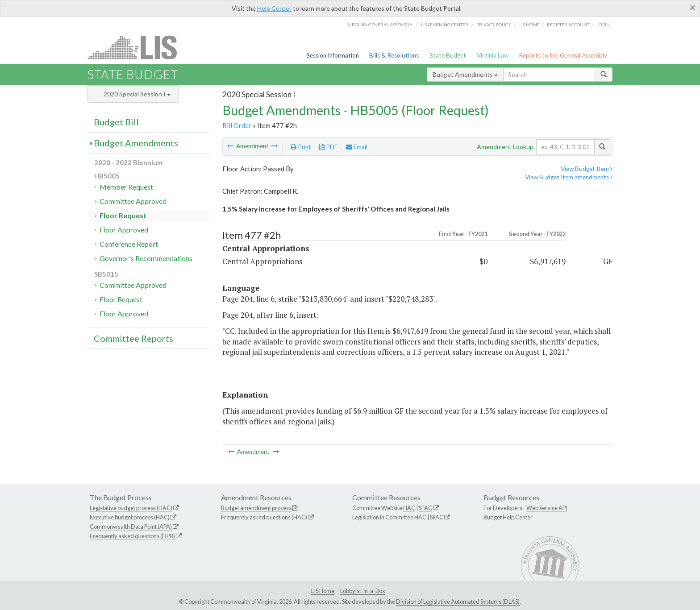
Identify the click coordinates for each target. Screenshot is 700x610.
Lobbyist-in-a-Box (362, 591)
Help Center (274, 8)
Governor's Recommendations (146, 258)
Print (301, 147)
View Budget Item (587, 169)
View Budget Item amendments (569, 177)
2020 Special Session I (137, 94)
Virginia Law (493, 55)
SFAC (425, 508)
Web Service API (547, 508)
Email (357, 147)
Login (603, 25)
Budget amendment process (256, 508)
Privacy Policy (494, 25)
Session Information (333, 55)
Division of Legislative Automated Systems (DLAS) (458, 602)
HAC (409, 508)
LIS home (529, 25)
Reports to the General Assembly (563, 55)
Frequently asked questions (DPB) (132, 536)
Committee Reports (133, 338)
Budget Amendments (465, 74)
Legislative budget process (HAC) (131, 508)
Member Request (126, 187)
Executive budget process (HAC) (130, 517)
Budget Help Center (508, 517)
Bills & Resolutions (394, 55)
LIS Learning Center (445, 25)
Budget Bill (116, 122)
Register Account (568, 25)
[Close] (693, 8)
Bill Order (237, 125)
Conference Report (129, 244)
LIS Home (323, 591)
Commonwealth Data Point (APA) (131, 527)
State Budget (448, 55)
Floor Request (123, 215)
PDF (328, 147)
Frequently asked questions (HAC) (264, 517)
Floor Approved (124, 230)
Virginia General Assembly (380, 25)
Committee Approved (133, 201)
